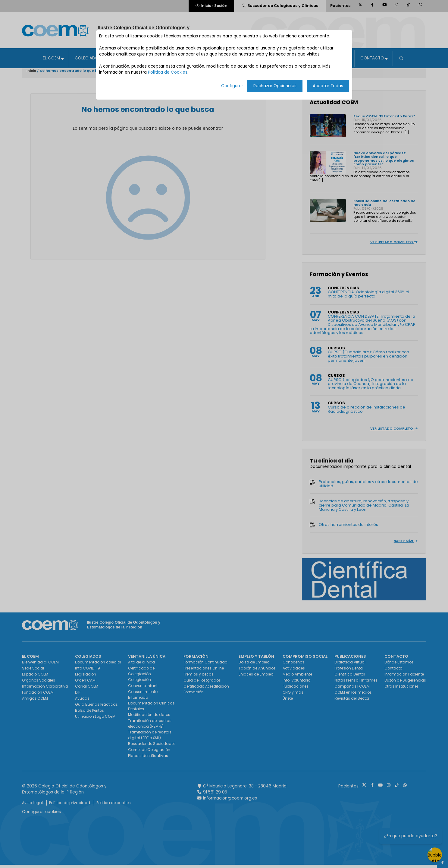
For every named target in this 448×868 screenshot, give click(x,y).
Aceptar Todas (328, 86)
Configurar (232, 86)
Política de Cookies (168, 72)
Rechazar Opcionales (275, 86)
